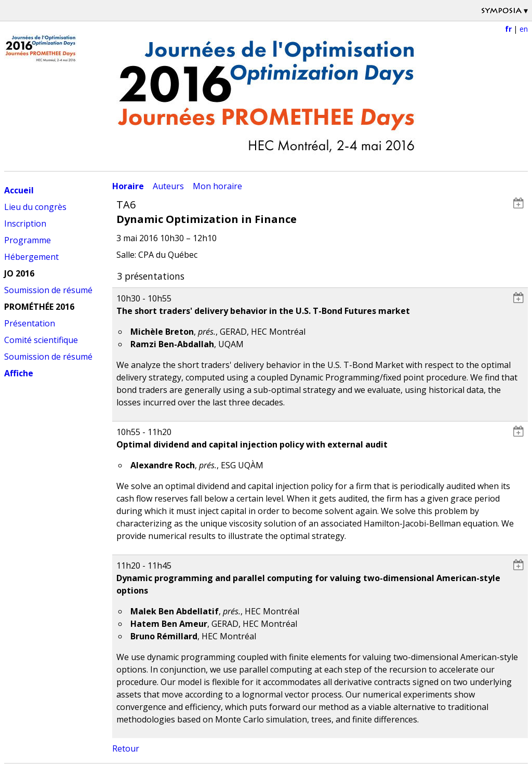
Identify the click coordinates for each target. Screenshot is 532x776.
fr (508, 29)
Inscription (25, 223)
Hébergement (31, 257)
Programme (28, 240)
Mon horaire (217, 186)
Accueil (19, 190)
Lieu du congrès (35, 207)
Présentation (30, 323)
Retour (126, 748)
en (524, 29)
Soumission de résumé (48, 290)
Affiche (19, 373)
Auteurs (168, 186)
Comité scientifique (41, 340)
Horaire (128, 186)
